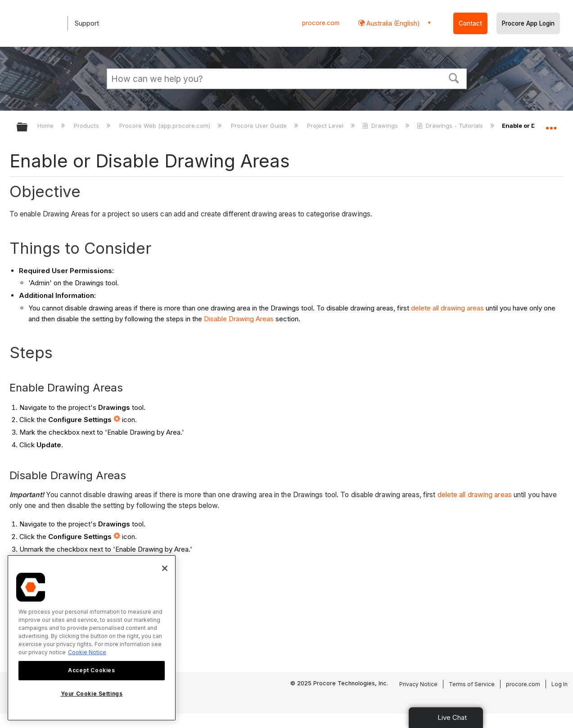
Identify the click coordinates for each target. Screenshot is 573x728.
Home (46, 126)
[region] (92, 638)
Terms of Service (472, 684)
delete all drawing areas (447, 308)
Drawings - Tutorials (451, 126)
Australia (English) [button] (392, 23)
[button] (454, 77)
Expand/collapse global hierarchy (28, 128)
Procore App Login (528, 23)
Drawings (381, 126)
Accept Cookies (91, 670)
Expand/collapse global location (551, 124)
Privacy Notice (418, 684)
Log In (559, 684)
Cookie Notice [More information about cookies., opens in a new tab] (87, 652)
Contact (470, 23)
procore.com (321, 23)
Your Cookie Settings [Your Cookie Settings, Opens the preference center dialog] (92, 694)
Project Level (326, 126)
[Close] (165, 568)
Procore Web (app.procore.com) (166, 126)
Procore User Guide (260, 126)
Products (87, 126)
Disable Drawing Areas (239, 319)
